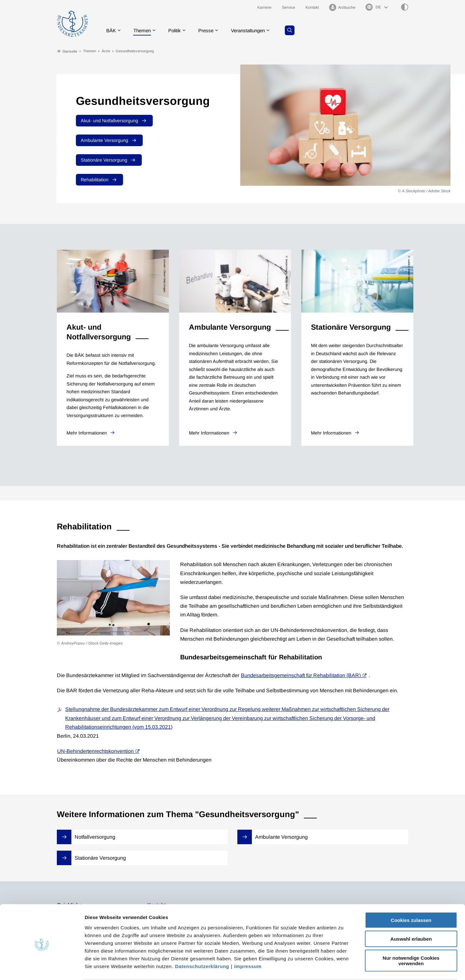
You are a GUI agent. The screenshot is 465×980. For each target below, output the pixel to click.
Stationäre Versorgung (104, 160)
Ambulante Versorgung (104, 140)
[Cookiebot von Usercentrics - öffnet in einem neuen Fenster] (42, 967)
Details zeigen (344, 967)
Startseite (67, 51)
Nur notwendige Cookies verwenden (411, 935)
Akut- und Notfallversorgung (109, 121)
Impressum (248, 941)
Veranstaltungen (255, 30)
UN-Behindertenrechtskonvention (95, 751)
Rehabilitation (95, 180)
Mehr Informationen (87, 433)
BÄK (112, 30)
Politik (178, 30)
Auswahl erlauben (411, 914)
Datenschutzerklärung (202, 941)
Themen (144, 30)
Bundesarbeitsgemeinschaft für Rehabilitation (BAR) (301, 675)
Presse (211, 30)
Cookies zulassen (411, 895)
